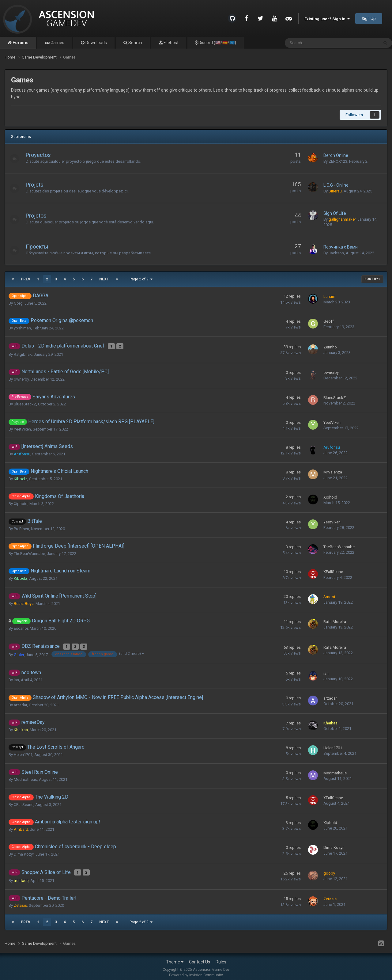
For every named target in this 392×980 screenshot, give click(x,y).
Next (104, 279)
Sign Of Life (335, 213)
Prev (26, 279)
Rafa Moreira (335, 620)
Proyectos (41, 155)
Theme (175, 958)
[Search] (316, 43)
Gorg (18, 303)
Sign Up (369, 19)
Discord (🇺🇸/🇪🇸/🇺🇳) (217, 43)
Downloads (96, 43)
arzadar (20, 702)
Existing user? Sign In (327, 19)
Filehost (171, 43)
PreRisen (21, 527)
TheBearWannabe (29, 552)
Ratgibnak (23, 353)
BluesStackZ (25, 403)
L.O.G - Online (336, 185)
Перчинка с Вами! (341, 247)
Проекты (40, 247)
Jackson (336, 253)
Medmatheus (25, 777)
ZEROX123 (338, 161)
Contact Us (200, 958)
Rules (221, 958)
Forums (20, 43)
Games (57, 43)
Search (135, 43)
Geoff (329, 321)
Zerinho (330, 346)
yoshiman (22, 328)
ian (16, 677)
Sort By (372, 279)
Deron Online (336, 155)
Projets (38, 185)
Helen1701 (23, 752)
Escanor (21, 627)
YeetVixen (22, 428)
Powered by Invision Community (196, 971)
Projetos (39, 216)
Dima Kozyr (24, 851)
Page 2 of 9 (141, 279)
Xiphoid (21, 502)
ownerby (21, 378)
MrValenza (333, 471)
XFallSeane (333, 570)
